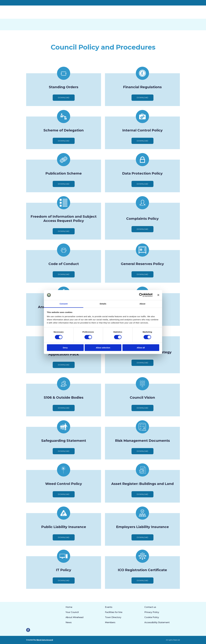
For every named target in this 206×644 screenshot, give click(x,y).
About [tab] (142, 304)
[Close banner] (158, 295)
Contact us (150, 607)
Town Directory (113, 617)
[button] (64, 98)
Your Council (72, 612)
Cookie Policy (152, 617)
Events (109, 607)
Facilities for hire (114, 612)
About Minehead (74, 617)
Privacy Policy (152, 612)
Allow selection (103, 348)
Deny (65, 348)
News (69, 622)
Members (110, 622)
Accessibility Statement (157, 622)
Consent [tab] (64, 304)
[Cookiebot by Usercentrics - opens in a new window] (141, 295)
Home (69, 607)
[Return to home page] (45, 12)
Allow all (141, 348)
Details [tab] (103, 304)
